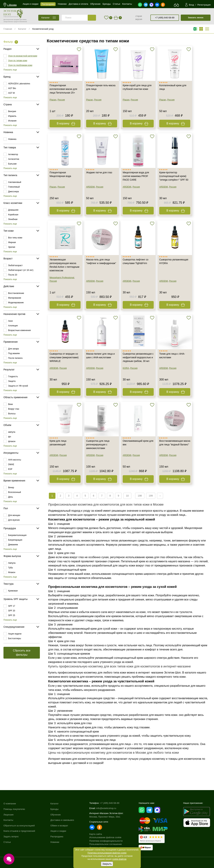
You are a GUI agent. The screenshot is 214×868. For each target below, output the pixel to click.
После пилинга (15, 358)
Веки (10, 404)
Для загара (13, 349)
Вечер (11, 488)
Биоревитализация (17, 535)
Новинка (12, 139)
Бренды (54, 809)
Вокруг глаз (14, 409)
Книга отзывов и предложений (19, 831)
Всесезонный (15, 492)
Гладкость (13, 376)
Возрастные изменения (19, 330)
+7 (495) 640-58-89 (165, 18)
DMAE (11, 464)
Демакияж (13, 545)
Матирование (15, 298)
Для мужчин (14, 520)
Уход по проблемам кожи (20, 65)
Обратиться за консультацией (19, 826)
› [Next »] (160, 496)
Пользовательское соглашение (106, 844)
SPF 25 (12, 615)
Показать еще (10, 70)
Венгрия (12, 111)
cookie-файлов (119, 859)
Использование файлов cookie (105, 837)
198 (140, 496)
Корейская (13, 215)
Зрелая (12, 247)
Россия (61, 100)
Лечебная (13, 219)
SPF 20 (12, 611)
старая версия (139, 18)
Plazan (53, 100)
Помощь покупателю (14, 809)
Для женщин (14, 515)
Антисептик (14, 159)
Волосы (12, 414)
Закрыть (107, 864)
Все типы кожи (15, 238)
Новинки (55, 842)
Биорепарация (15, 540)
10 (127, 496)
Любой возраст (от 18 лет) (21, 270)
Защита (12, 381)
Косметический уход (43, 29)
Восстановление (16, 293)
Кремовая (13, 591)
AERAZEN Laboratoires (19, 84)
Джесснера (13, 192)
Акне (10, 321)
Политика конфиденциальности (106, 841)
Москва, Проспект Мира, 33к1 (105, 817)
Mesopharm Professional (62, 278)
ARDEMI (90, 187)
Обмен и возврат (59, 826)
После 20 (13, 275)
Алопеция (13, 326)
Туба (10, 568)
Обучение (56, 815)
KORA (126, 368)
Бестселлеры (15, 638)
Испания (12, 121)
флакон (12, 441)
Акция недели (15, 634)
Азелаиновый (15, 182)
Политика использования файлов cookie (107, 853)
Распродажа (57, 837)
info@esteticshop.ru (106, 808)
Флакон (12, 572)
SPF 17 (12, 606)
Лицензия (8, 815)
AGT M (11, 93)
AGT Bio (12, 88)
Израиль (12, 116)
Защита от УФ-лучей (18, 386)
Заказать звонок (196, 18)
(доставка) (23, 20)
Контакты (8, 820)
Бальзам (12, 164)
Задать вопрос (11, 837)
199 (151, 496)
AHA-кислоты (15, 460)
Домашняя (13, 210)
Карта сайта (96, 834)
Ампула (12, 563)
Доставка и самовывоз (62, 820)
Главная (8, 29)
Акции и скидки (58, 831)
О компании (10, 804)
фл (10, 437)
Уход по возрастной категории (23, 56)
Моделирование (16, 303)
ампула (12, 432)
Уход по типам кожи (18, 61)
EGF (10, 469)
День (11, 497)
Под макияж (14, 353)
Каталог (22, 29)
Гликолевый (14, 187)
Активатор (13, 154)
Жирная (12, 242)
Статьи (7, 842)
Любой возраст (15, 265)
